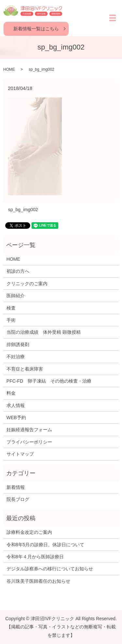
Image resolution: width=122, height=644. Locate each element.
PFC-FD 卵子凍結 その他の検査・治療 (49, 381)
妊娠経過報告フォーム (29, 430)
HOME (9, 69)
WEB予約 (16, 417)
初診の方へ (18, 271)
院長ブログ (18, 499)
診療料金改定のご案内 (29, 532)
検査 (11, 308)
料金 (11, 393)
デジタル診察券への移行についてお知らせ (50, 569)
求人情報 (16, 405)
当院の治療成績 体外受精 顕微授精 (44, 332)
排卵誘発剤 (18, 344)
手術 (11, 320)
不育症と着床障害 (25, 369)
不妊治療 (16, 357)
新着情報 (16, 487)
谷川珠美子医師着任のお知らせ (38, 581)
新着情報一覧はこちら (36, 29)
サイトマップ (20, 454)
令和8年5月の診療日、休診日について (46, 545)
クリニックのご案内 (27, 284)
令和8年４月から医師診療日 (35, 557)
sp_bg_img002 (23, 210)
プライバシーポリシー (29, 442)
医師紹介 (16, 296)
